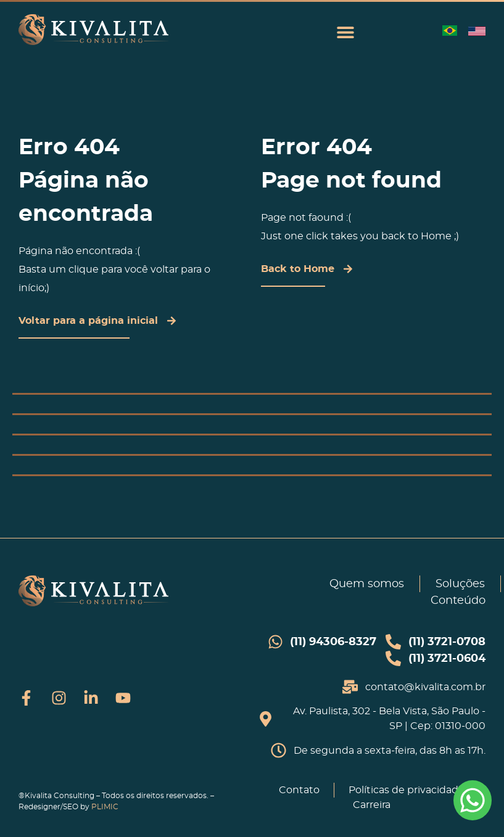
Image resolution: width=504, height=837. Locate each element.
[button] (345, 32)
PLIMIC (105, 806)
